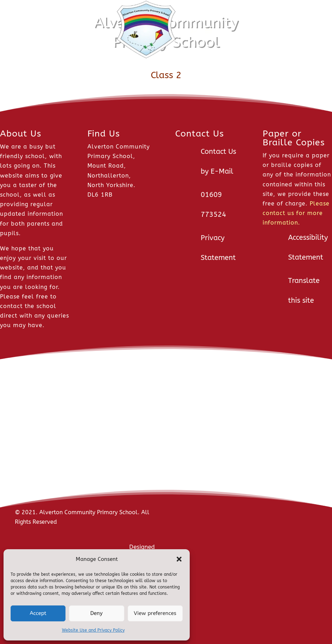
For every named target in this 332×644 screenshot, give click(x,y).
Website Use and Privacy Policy (93, 630)
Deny (96, 613)
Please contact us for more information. (296, 213)
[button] (179, 559)
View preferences (155, 613)
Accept (38, 613)
